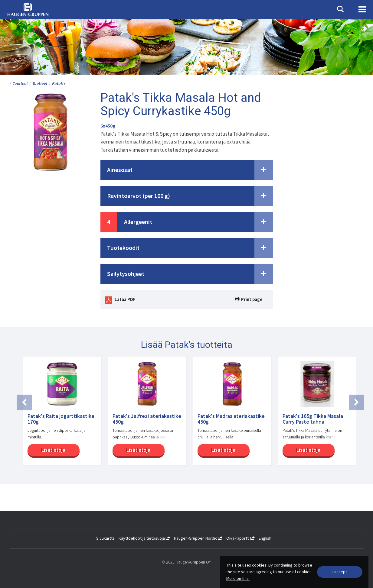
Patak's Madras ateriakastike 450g (231, 419)
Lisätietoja (53, 450)
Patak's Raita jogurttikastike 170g (61, 419)
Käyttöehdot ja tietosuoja (144, 538)
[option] (59, 414)
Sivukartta (105, 538)
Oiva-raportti (240, 538)
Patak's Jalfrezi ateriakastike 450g (147, 419)
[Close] (340, 572)
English (265, 538)
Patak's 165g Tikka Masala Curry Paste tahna (313, 419)
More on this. (238, 578)
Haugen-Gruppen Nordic (198, 538)
